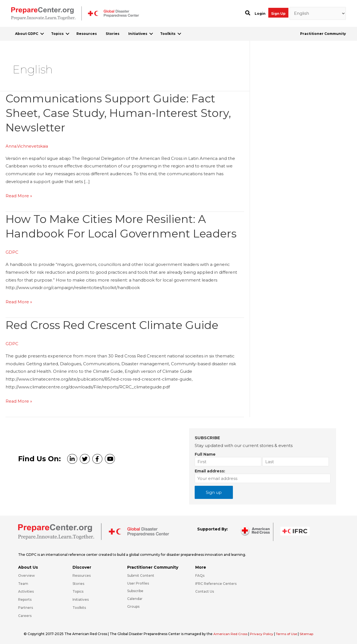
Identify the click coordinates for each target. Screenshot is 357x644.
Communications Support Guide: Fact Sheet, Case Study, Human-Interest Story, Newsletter (120, 113)
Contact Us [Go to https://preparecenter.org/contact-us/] (205, 590)
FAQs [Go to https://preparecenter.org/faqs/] (200, 574)
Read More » (19, 195)
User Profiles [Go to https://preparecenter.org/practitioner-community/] (138, 582)
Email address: (210, 470)
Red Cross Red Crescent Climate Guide (114, 324)
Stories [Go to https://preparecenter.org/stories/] (78, 582)
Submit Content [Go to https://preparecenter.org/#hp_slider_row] (141, 574)
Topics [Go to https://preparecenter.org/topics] (78, 590)
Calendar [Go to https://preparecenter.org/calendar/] (135, 597)
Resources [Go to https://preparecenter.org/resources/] (82, 574)
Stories (113, 34)
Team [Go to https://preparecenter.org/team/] (23, 582)
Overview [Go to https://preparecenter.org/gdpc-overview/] (26, 574)
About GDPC (27, 34)
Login (260, 14)
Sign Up (278, 14)
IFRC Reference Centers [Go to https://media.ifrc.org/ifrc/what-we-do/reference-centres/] (216, 582)
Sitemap (309, 632)
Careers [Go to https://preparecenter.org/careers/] (25, 614)
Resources (87, 34)
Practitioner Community (323, 34)
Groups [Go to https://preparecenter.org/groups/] (133, 605)
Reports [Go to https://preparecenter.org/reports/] (25, 598)
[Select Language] (318, 13)
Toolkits (168, 34)
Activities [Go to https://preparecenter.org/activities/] (26, 590)
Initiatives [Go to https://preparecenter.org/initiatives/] (81, 598)
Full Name (205, 453)
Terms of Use (288, 632)
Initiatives (138, 34)
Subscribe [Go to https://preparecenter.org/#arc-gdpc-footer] (135, 590)
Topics (57, 34)
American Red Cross (231, 632)
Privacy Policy (263, 632)
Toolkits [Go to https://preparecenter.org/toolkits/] (79, 606)
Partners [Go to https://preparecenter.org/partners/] (26, 606)
